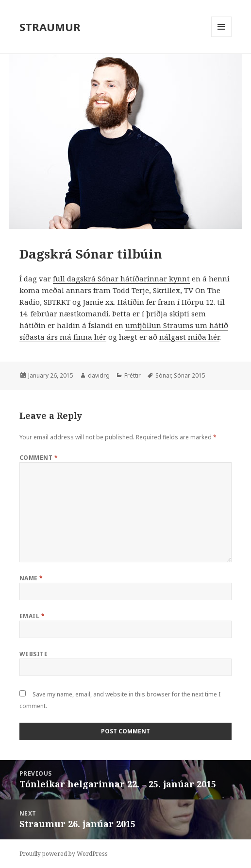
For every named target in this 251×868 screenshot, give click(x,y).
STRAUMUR (50, 27)
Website (33, 654)
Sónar (163, 375)
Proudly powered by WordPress (64, 854)
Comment (39, 458)
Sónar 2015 (190, 375)
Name (31, 578)
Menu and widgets (222, 37)
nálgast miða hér (189, 337)
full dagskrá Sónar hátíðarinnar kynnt (121, 278)
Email (32, 616)
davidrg (99, 375)
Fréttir (133, 375)
